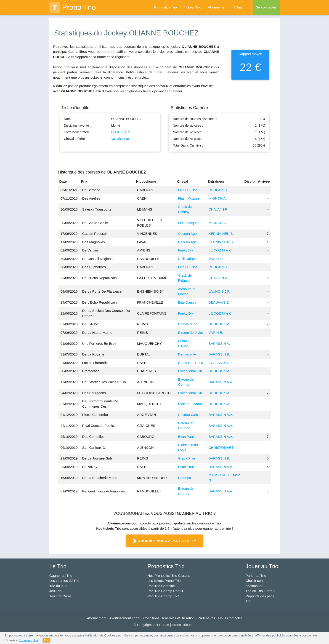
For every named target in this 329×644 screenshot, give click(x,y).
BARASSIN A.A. (221, 382)
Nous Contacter (230, 618)
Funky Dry (186, 250)
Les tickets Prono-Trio (164, 581)
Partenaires (206, 618)
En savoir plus (28, 640)
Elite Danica (187, 302)
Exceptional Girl (190, 371)
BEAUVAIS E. (219, 302)
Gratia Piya (186, 458)
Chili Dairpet (187, 259)
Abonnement (218, 7)
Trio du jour (58, 586)
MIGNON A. (218, 198)
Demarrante (187, 354)
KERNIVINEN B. (221, 234)
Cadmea (184, 478)
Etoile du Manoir (190, 404)
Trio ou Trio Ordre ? (260, 591)
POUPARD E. (219, 190)
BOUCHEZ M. (121, 132)
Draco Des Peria (191, 363)
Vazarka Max (121, 139)
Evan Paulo (187, 437)
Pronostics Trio (166, 7)
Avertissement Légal (125, 618)
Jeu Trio (55, 591)
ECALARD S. (219, 363)
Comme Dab (188, 324)
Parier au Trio (256, 576)
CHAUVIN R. (219, 209)
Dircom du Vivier (191, 333)
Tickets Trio (192, 7)
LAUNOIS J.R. (220, 291)
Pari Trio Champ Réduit (165, 591)
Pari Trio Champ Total (164, 596)
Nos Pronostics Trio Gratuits (169, 576)
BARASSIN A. (219, 343)
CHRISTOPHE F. (222, 448)
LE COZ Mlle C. (221, 250)
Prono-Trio (73, 7)
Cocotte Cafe (188, 415)
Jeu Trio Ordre (60, 596)
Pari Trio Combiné (161, 586)
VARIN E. (216, 259)
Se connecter (266, 7)
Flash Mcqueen (190, 198)
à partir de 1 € (164, 541)
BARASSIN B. (219, 354)
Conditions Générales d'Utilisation (169, 618)
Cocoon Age (187, 234)
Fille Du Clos (188, 190)
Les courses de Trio (64, 581)
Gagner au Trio (61, 576)
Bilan (238, 7)
